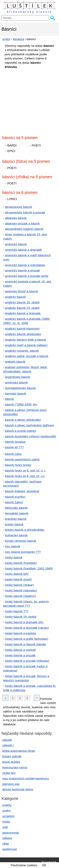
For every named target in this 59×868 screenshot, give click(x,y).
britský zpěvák (12, 756)
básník (10, 399)
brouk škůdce (11, 762)
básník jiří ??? (14, 447)
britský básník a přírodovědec (25, 530)
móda (6, 822)
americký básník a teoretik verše (27, 276)
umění (6, 811)
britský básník (14, 524)
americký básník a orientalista (25, 265)
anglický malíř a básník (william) (26, 345)
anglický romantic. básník (22, 351)
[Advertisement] (29, 101)
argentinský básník (18, 377)
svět (5, 827)
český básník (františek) (21, 563)
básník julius (13, 454)
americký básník (16, 244)
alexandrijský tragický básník (24, 229)
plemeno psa (11, 784)
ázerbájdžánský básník (20, 388)
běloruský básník (16, 508)
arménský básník (16, 382)
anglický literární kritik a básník (26, 340)
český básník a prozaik (20, 655)
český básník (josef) (18, 579)
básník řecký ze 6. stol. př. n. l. (25, 471)
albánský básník (16, 218)
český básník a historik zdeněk (25, 644)
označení (8, 816)
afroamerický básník (19, 207)
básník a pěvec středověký (23, 420)
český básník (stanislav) (21, 590)
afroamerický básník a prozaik (25, 212)
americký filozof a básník (22, 291)
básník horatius (15, 442)
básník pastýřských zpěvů (22, 459)
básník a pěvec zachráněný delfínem (30, 425)
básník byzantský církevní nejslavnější (31, 436)
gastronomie (11, 833)
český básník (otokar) (19, 585)
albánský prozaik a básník (22, 224)
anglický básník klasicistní (22, 329)
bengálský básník (17, 513)
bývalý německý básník (21, 541)
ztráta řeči (9, 773)
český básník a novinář (20, 650)
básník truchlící (15, 497)
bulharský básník (16, 535)
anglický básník (15, 297)
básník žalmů (14, 502)
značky (7, 805)
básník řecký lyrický (18, 465)
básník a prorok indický (20, 431)
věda (6, 844)
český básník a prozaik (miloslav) (27, 661)
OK (44, 865)
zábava (7, 838)
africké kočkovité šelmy (18, 789)
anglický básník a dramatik (23, 313)
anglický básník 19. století (22, 308)
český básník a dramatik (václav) (27, 628)
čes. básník (13, 546)
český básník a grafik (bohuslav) (27, 639)
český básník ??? (17, 611)
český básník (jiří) (17, 574)
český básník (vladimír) (20, 596)
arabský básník (15, 362)
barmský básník (16, 394)
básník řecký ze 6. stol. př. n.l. (25, 476)
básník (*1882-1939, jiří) (21, 404)
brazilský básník (16, 519)
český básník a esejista (21, 633)
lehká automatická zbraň (19, 751)
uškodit (7, 740)
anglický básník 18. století (22, 302)
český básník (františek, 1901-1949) (29, 568)
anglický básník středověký (23, 334)
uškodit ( (8, 745)
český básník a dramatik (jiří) (24, 622)
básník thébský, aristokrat (22, 491)
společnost (9, 849)
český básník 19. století (21, 617)
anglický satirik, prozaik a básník (27, 356)
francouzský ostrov (15, 767)
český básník (14, 557)
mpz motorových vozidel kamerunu (25, 778)
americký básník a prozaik (22, 270)
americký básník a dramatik (23, 250)
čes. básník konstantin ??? (23, 552)
